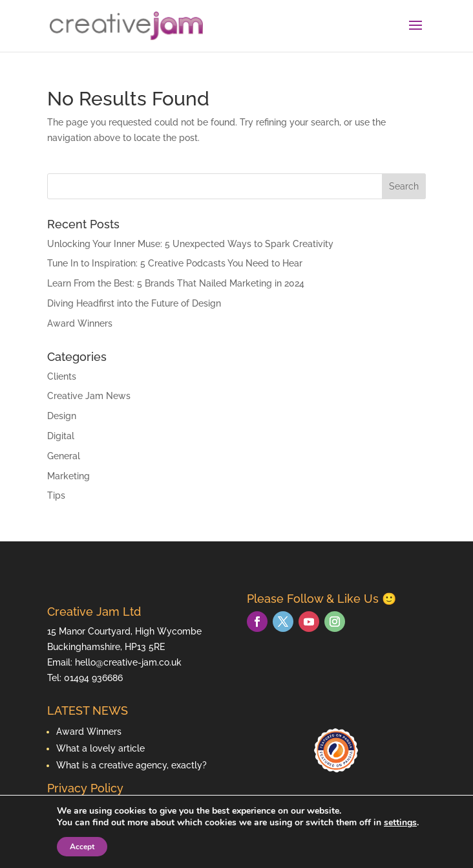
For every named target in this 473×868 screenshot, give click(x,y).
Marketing (68, 476)
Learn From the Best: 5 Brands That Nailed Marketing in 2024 (176, 283)
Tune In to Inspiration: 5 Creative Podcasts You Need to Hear (175, 263)
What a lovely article (100, 748)
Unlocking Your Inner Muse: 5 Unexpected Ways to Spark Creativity (190, 244)
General (64, 456)
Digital (61, 436)
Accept (82, 847)
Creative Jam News (89, 396)
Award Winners (80, 323)
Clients (62, 376)
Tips (56, 495)
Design (62, 416)
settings (400, 823)
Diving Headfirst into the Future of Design (134, 303)
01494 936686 (93, 678)
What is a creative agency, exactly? (131, 765)
